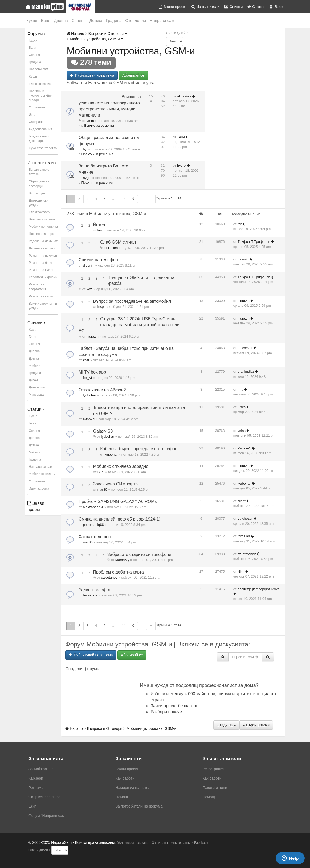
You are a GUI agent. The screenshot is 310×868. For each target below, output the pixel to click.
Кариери (36, 778)
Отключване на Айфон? (102, 390)
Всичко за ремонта (99, 126)
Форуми (36, 34)
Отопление (136, 20)
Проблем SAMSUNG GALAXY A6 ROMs (118, 501)
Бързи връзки (256, 725)
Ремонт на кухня (41, 270)
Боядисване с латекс (39, 172)
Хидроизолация (40, 129)
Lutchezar (245, 348)
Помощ (122, 797)
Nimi (241, 572)
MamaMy (122, 560)
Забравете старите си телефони (139, 554)
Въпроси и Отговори (108, 34)
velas (242, 431)
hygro (87, 149)
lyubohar (89, 395)
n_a (240, 389)
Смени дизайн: (177, 33)
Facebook (201, 843)
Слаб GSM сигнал (118, 242)
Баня (46, 20)
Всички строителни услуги (43, 306)
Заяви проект (173, 7)
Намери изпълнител (133, 788)
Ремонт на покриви (43, 256)
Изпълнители (205, 7)
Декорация (37, 387)
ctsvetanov (109, 577)
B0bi (101, 472)
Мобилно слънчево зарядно (121, 466)
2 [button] (79, 199)
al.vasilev (184, 96)
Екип (33, 806)
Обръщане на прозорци (39, 184)
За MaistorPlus (41, 769)
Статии (256, 7)
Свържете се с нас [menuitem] (44, 797)
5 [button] (105, 199)
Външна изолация (42, 219)
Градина (114, 20)
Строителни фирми (43, 277)
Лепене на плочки (42, 248)
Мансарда (36, 395)
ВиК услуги (37, 193)
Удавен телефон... (97, 590)
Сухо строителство (43, 148)
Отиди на (226, 725)
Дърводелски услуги (38, 203)
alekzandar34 (93, 507)
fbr (240, 224)
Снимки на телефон (98, 260)
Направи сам (162, 20)
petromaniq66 (93, 525)
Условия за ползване (133, 843)
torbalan (244, 536)
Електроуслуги (40, 212)
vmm (90, 121)
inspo (102, 307)
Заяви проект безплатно (174, 706)
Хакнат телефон (95, 537)
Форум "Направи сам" (47, 816)
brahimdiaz (246, 372)
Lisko (242, 407)
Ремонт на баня (40, 263)
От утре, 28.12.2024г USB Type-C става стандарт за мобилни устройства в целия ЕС (130, 325)
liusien (113, 248)
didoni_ (88, 265)
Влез (276, 7)
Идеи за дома (39, 489)
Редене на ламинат (43, 241)
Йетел (99, 225)
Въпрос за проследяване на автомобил (132, 301)
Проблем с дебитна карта (119, 572)
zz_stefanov (247, 554)
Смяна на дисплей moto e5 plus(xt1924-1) (119, 519)
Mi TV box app (92, 372)
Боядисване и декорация (39, 139)
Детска (96, 20)
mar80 (102, 490)
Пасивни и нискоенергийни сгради (41, 96)
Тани (181, 137)
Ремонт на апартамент (37, 287)
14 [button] (124, 199)
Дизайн (34, 380)
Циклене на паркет (43, 234)
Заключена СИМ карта (116, 484)
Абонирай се (133, 75)
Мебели (34, 366)
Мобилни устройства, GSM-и (96, 39)
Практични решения (97, 154)
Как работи (125, 778)
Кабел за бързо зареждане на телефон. (139, 449)
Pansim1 (244, 448)
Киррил (89, 419)
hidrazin (244, 301)
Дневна (61, 20)
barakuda (90, 595)
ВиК (32, 114)
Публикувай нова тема (92, 75)
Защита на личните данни (171, 843)
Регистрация (213, 769)
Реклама (36, 788)
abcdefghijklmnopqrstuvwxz (258, 589)
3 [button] (88, 199)
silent (242, 501)
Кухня (32, 20)
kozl (101, 230)
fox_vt (87, 378)
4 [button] (96, 199)
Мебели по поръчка (43, 227)
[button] (151, 199)
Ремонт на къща (41, 296)
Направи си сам (41, 467)
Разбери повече (166, 712)
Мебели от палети (42, 474)
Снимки (234, 7)
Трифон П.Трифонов (254, 242)
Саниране (36, 122)
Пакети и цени (215, 788)
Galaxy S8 (103, 431)
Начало (75, 34)
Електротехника (41, 84)
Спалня (79, 20)
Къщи (33, 77)
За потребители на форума (139, 806)
